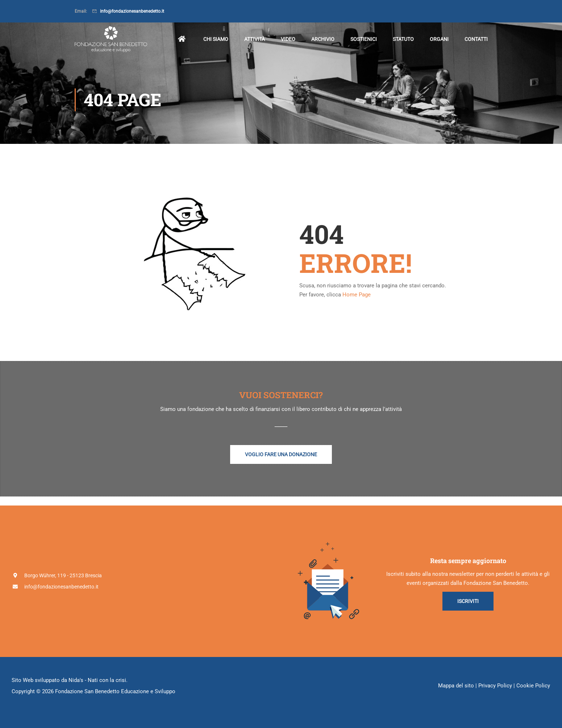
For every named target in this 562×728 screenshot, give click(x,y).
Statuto (403, 39)
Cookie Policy (533, 686)
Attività (255, 39)
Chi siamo (216, 39)
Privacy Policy (495, 686)
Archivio (323, 39)
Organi (439, 39)
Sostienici (364, 39)
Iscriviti (468, 601)
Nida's (76, 680)
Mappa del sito (456, 686)
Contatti (476, 39)
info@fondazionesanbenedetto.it (132, 11)
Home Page (357, 295)
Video (288, 39)
